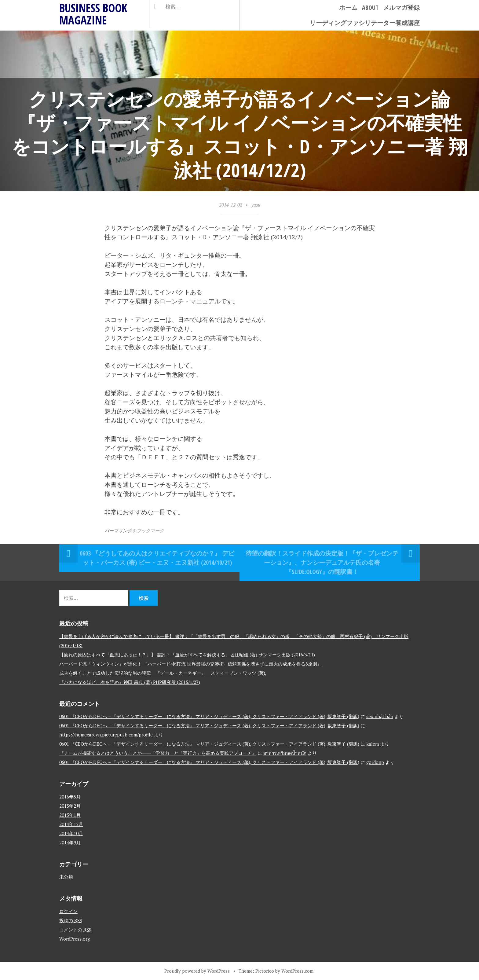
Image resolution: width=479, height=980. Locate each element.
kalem (373, 744)
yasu (256, 205)
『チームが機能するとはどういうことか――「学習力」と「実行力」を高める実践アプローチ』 (158, 753)
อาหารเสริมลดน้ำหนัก (285, 753)
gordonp (375, 762)
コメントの (75, 930)
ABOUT (370, 7)
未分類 (66, 877)
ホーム (348, 7)
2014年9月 (70, 842)
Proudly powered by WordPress (197, 971)
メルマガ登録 (401, 7)
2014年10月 (71, 833)
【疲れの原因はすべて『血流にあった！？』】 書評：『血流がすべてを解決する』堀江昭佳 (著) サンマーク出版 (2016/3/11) (187, 655)
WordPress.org (75, 939)
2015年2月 (70, 806)
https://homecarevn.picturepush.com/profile (106, 735)
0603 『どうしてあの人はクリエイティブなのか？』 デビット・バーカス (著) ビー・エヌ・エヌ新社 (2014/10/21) (157, 558)
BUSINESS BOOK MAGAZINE (93, 14)
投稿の (71, 920)
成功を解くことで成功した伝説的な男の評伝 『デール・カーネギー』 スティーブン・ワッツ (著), (163, 673)
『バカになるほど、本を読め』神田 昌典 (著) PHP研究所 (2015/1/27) (130, 682)
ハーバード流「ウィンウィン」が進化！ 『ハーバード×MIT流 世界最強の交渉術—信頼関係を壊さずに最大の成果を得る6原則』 (190, 664)
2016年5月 (70, 797)
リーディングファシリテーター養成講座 (365, 23)
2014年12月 (71, 824)
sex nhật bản (380, 716)
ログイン (68, 911)
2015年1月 (70, 815)
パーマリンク (118, 530)
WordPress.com (297, 971)
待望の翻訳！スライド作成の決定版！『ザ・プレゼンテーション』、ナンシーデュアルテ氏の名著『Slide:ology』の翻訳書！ (322, 562)
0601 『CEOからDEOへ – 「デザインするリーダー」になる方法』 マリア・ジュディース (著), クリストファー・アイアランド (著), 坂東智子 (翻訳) (209, 716)
